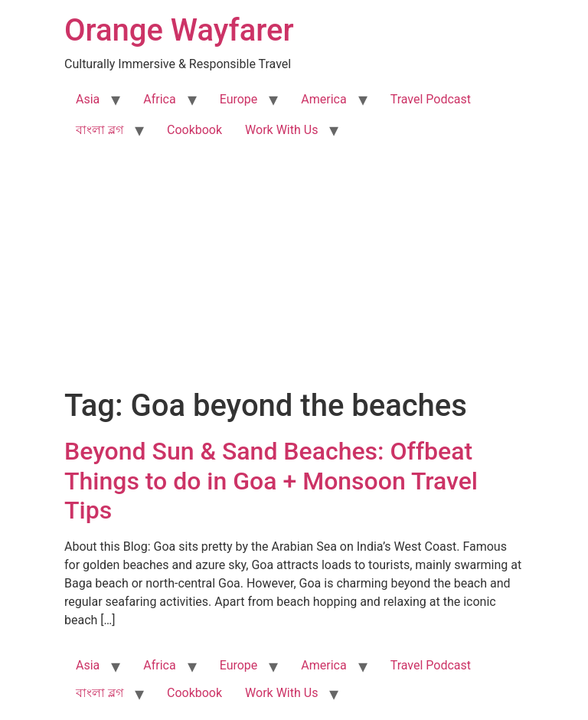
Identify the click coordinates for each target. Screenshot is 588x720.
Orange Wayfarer (179, 30)
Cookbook (194, 130)
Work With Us (281, 130)
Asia (88, 99)
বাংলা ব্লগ (100, 130)
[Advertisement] (294, 273)
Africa (159, 99)
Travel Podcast (431, 99)
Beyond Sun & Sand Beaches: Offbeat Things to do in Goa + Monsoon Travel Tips (271, 481)
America (323, 99)
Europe (239, 99)
